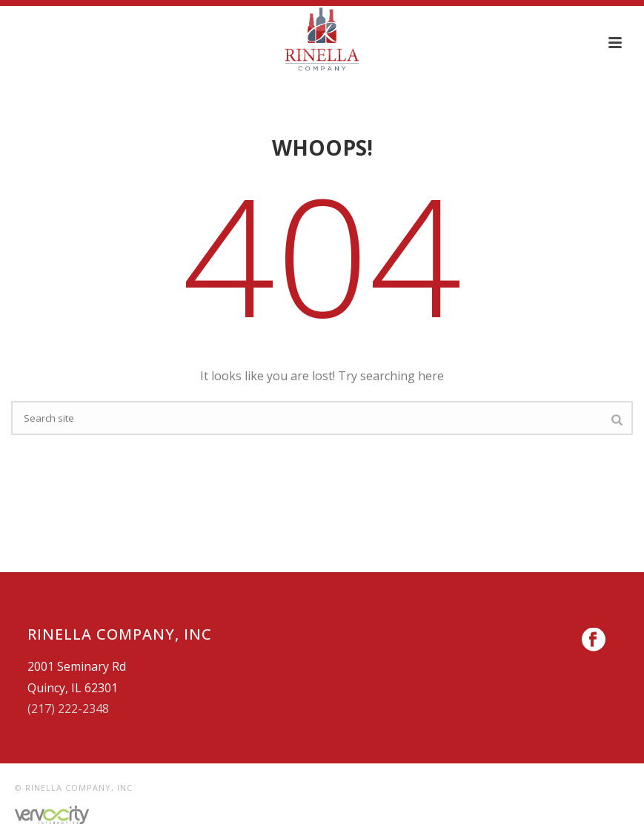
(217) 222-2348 (68, 709)
